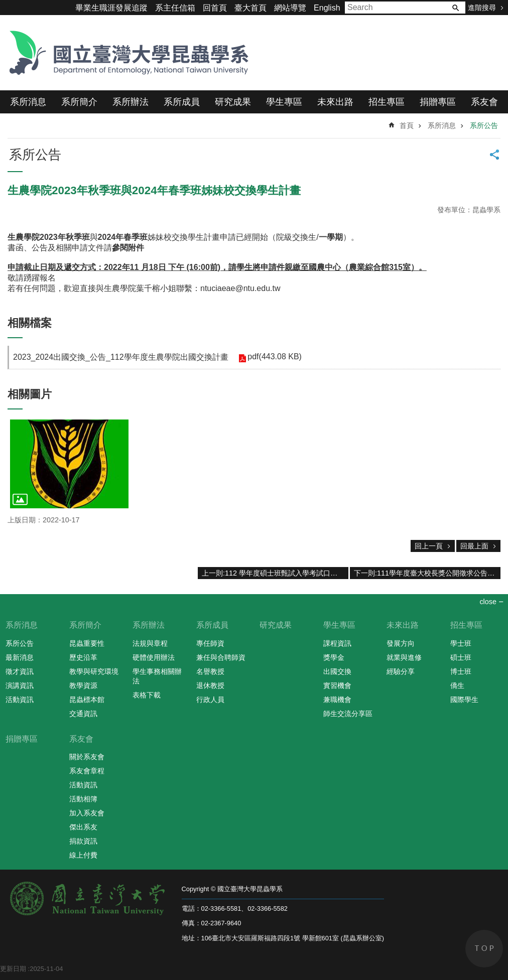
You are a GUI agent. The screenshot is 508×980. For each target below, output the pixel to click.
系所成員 (182, 102)
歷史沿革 (83, 657)
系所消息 (28, 102)
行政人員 (210, 699)
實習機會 (337, 685)
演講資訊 (20, 685)
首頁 (407, 125)
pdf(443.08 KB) (275, 357)
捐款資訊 (83, 841)
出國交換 (337, 671)
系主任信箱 (175, 8)
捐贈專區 (438, 102)
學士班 (461, 643)
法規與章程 (150, 643)
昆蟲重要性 (87, 643)
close (488, 602)
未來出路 (335, 102)
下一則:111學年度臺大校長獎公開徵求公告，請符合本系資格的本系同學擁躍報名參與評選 (427, 573)
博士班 (461, 671)
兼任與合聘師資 (221, 657)
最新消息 (20, 657)
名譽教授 (210, 671)
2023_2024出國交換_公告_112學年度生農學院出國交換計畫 (121, 357)
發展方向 (401, 643)
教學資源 (83, 685)
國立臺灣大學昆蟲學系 (125, 53)
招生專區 (387, 102)
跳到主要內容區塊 (5, 5)
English (327, 8)
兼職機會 (337, 699)
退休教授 (210, 685)
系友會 (484, 102)
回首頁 (215, 8)
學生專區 (284, 102)
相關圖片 (30, 394)
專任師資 (210, 643)
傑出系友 (83, 827)
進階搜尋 (482, 8)
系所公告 (484, 125)
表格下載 (147, 695)
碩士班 (461, 657)
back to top (484, 949)
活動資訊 (20, 699)
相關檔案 (30, 323)
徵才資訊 (20, 671)
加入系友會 (87, 813)
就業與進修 (404, 657)
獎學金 (334, 657)
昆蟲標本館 (87, 699)
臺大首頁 (250, 8)
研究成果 (233, 102)
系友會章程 (87, 771)
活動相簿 (83, 799)
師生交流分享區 (348, 714)
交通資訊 (83, 714)
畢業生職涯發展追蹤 (111, 8)
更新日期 (13, 969)
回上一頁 (429, 546)
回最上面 (474, 546)
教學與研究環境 (94, 671)
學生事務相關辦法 (157, 676)
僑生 (457, 685)
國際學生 (464, 699)
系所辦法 (131, 102)
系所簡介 (79, 102)
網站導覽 (290, 8)
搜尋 (455, 8)
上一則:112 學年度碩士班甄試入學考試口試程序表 (275, 573)
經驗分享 (401, 671)
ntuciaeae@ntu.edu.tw (240, 288)
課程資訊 (337, 643)
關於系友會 (87, 757)
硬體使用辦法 (154, 657)
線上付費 (83, 855)
